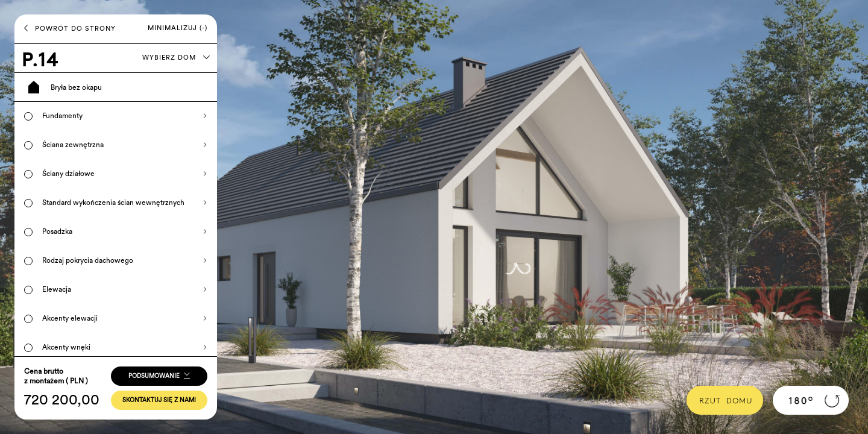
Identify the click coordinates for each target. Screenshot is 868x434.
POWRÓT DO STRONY (70, 28)
